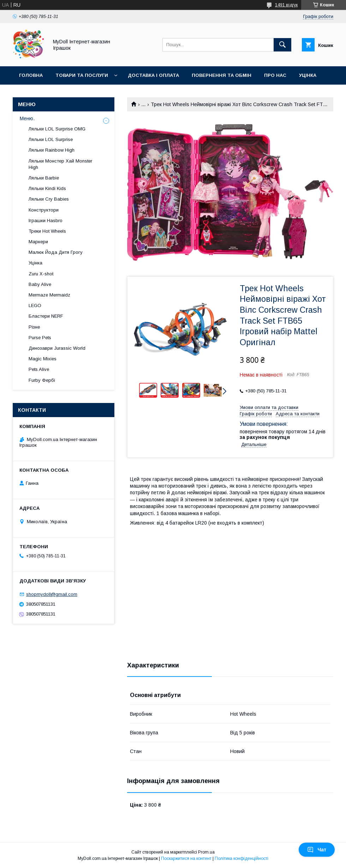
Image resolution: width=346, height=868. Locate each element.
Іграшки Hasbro (46, 221)
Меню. (27, 118)
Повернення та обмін (222, 75)
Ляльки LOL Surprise (51, 139)
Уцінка (308, 75)
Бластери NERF (46, 316)
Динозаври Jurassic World (57, 348)
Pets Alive (39, 369)
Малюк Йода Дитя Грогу (56, 252)
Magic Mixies (43, 359)
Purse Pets (40, 338)
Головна (31, 75)
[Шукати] (282, 45)
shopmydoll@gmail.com (52, 594)
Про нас (275, 75)
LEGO (35, 305)
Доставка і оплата (153, 75)
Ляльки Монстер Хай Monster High (60, 164)
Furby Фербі (42, 380)
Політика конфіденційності (241, 858)
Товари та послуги (82, 75)
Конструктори (44, 210)
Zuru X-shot (41, 274)
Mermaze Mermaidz (49, 295)
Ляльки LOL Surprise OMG (57, 129)
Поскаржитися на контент (186, 858)
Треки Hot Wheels (47, 231)
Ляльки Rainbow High (52, 150)
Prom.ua (206, 852)
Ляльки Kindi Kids (47, 188)
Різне (34, 327)
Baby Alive (40, 284)
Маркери (38, 242)
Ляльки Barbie (44, 178)
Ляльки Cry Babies (49, 199)
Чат (317, 850)
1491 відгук (286, 5)
